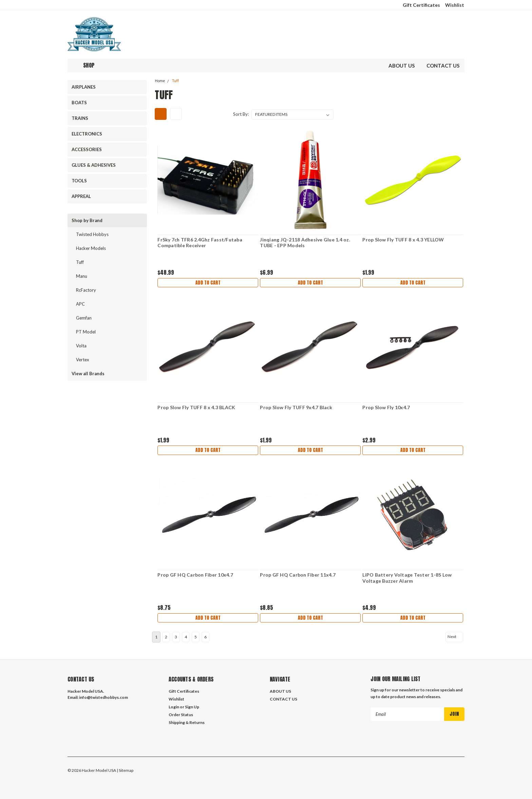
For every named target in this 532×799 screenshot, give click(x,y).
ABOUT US (402, 66)
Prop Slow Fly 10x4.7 (386, 407)
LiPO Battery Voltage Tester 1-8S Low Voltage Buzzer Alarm (407, 578)
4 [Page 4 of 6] (186, 635)
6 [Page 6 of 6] (205, 635)
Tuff (80, 262)
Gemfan (84, 318)
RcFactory (86, 290)
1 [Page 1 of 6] (156, 635)
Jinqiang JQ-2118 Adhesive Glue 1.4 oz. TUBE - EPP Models (305, 243)
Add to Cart (208, 283)
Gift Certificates (421, 5)
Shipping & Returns (187, 720)
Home (160, 81)
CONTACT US (443, 66)
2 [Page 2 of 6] (166, 635)
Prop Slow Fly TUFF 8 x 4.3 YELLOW (403, 240)
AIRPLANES (84, 87)
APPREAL (81, 196)
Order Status (181, 713)
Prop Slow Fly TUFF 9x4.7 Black (296, 407)
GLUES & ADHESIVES (94, 165)
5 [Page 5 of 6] (196, 635)
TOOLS (79, 181)
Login (174, 705)
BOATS (79, 103)
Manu (82, 276)
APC (80, 304)
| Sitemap (125, 768)
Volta (81, 346)
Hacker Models (91, 248)
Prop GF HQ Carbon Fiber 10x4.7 (195, 575)
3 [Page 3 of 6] (176, 635)
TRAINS (80, 118)
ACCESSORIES (87, 149)
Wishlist (455, 5)
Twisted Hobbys (92, 234)
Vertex (83, 360)
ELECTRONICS (87, 134)
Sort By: (241, 114)
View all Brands (88, 374)
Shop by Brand (87, 220)
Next (455, 635)
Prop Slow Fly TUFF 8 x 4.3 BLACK (196, 407)
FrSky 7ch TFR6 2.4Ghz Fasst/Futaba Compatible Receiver (200, 243)
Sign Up (192, 705)
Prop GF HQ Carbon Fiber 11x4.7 (298, 575)
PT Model (86, 332)
